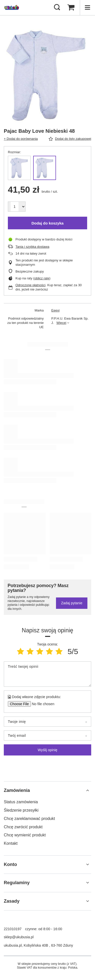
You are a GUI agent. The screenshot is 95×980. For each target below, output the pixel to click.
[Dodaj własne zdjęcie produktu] (41, 704)
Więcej (61, 323)
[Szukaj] (57, 8)
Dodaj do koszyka (48, 223)
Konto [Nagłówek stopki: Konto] (10, 864)
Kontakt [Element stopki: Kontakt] (11, 843)
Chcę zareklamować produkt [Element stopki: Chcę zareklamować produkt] (29, 819)
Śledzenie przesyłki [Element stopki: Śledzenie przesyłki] (21, 810)
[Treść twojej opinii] (48, 674)
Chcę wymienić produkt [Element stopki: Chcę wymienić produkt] (25, 835)
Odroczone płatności (31, 285)
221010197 (13, 929)
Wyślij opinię (48, 750)
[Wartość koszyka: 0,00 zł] (71, 8)
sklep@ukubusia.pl (19, 937)
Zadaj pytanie (72, 603)
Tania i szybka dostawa (32, 247)
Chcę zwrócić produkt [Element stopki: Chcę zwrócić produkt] (23, 827)
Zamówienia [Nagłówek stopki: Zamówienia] (17, 790)
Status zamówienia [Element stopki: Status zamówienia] (21, 802)
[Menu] (87, 8)
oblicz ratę (42, 278)
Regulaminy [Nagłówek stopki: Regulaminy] (17, 883)
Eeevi (56, 310)
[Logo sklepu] (12, 8)
